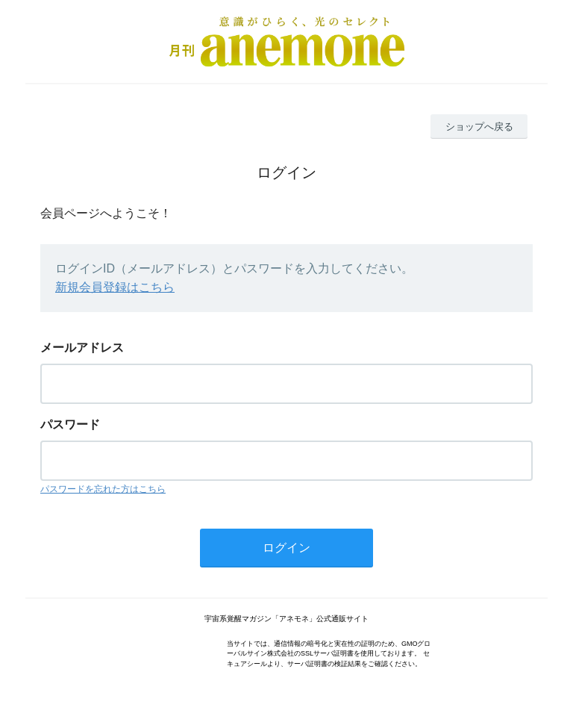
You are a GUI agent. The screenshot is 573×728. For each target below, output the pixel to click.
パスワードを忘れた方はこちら (103, 489)
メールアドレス (82, 348)
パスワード (70, 424)
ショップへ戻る (479, 127)
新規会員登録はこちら (115, 287)
